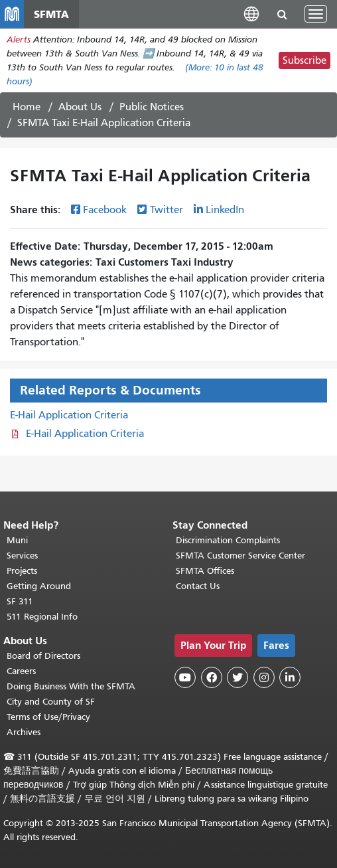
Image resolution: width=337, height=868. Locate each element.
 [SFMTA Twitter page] (237, 677)
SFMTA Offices (205, 571)
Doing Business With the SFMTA (71, 686)
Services (22, 556)
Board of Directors (43, 656)
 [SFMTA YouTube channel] (185, 677)
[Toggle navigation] (316, 14)
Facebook (105, 210)
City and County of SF (51, 702)
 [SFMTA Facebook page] (212, 677)
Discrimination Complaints (228, 540)
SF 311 (20, 601)
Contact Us (198, 586)
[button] (251, 14)
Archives (24, 732)
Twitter (167, 210)
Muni (17, 540)
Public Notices (152, 107)
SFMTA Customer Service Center (240, 556)
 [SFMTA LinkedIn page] (290, 677)
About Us (80, 107)
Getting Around (39, 586)
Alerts (19, 40)
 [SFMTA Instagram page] (264, 677)
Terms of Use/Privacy (48, 717)
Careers (21, 671)
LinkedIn (225, 210)
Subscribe (304, 60)
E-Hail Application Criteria (69, 415)
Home (27, 107)
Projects (22, 571)
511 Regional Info (42, 617)
